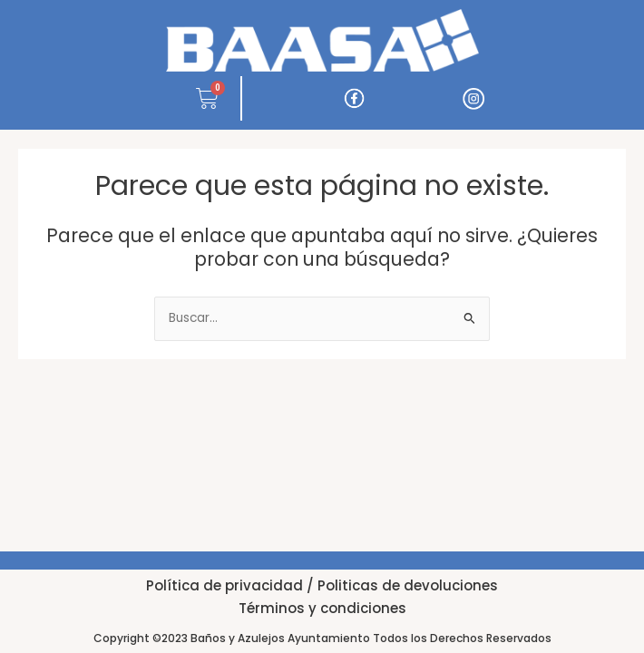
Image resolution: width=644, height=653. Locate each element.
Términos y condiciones (322, 608)
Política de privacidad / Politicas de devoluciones (322, 585)
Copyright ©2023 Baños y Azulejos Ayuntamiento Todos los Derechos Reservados (322, 638)
